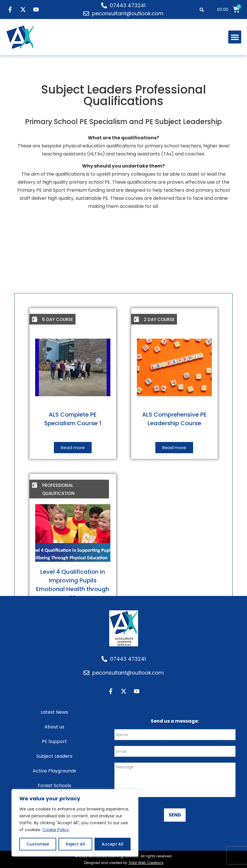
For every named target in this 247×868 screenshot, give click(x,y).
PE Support (54, 741)
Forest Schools (54, 786)
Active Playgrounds (54, 771)
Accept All (113, 844)
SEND (175, 815)
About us (54, 727)
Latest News (54, 712)
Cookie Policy (56, 830)
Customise (38, 844)
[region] (75, 823)
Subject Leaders (54, 756)
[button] (202, 10)
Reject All (75, 844)
